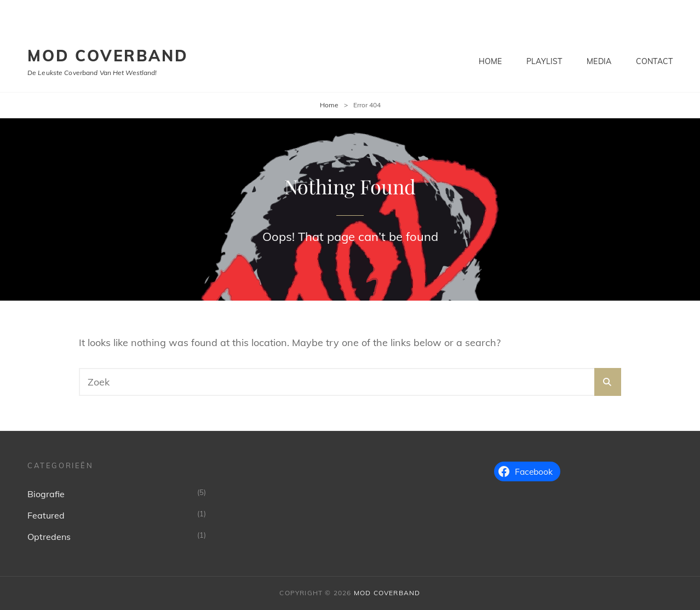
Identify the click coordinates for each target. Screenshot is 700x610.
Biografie (46, 494)
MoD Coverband (108, 56)
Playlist (544, 61)
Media (599, 61)
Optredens (49, 537)
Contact (654, 61)
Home (490, 61)
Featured (46, 515)
